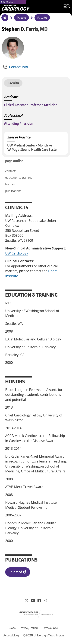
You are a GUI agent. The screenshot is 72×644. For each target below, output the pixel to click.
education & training (19, 178)
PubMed (16, 572)
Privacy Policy (29, 628)
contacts (11, 171)
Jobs (13, 628)
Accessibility (11, 636)
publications (13, 191)
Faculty (42, 18)
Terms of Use (50, 628)
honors (10, 184)
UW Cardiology (17, 253)
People (21, 18)
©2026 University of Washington (44, 636)
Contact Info (18, 67)
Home (4, 20)
